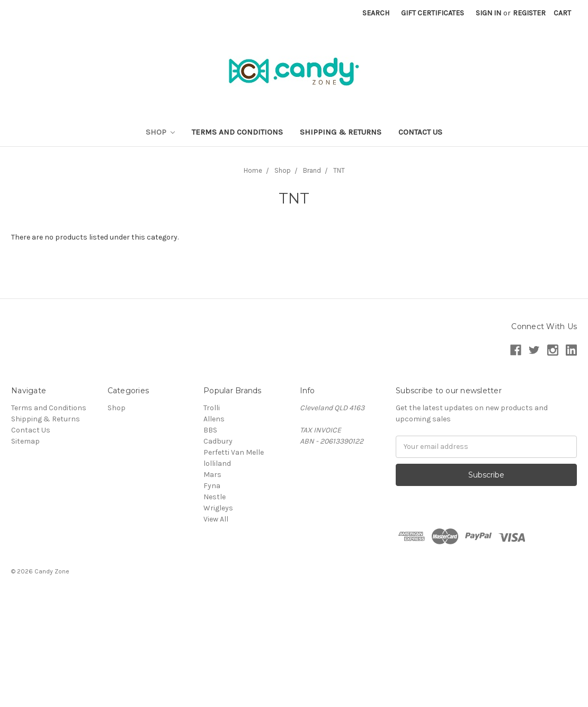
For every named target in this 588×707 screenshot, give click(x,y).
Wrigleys (218, 508)
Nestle (215, 497)
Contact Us (420, 132)
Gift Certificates (433, 13)
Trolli (212, 408)
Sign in (488, 13)
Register (529, 13)
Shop (161, 132)
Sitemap (25, 441)
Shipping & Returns (341, 132)
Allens (214, 419)
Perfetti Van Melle (234, 452)
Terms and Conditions (237, 132)
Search (376, 13)
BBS (210, 430)
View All (216, 519)
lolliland (217, 463)
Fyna (212, 486)
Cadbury (218, 441)
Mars (212, 475)
